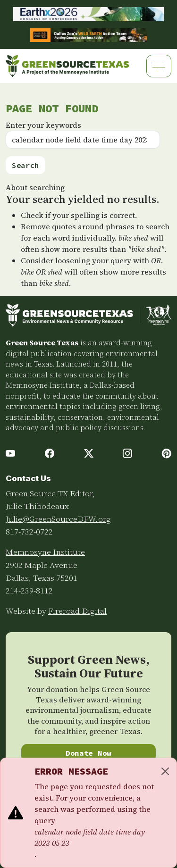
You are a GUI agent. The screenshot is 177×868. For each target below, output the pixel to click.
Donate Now (88, 753)
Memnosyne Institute (45, 552)
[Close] (165, 771)
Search (25, 165)
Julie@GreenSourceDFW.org (58, 519)
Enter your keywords (43, 125)
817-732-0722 (29, 532)
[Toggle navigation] (159, 66)
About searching (35, 187)
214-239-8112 (29, 591)
